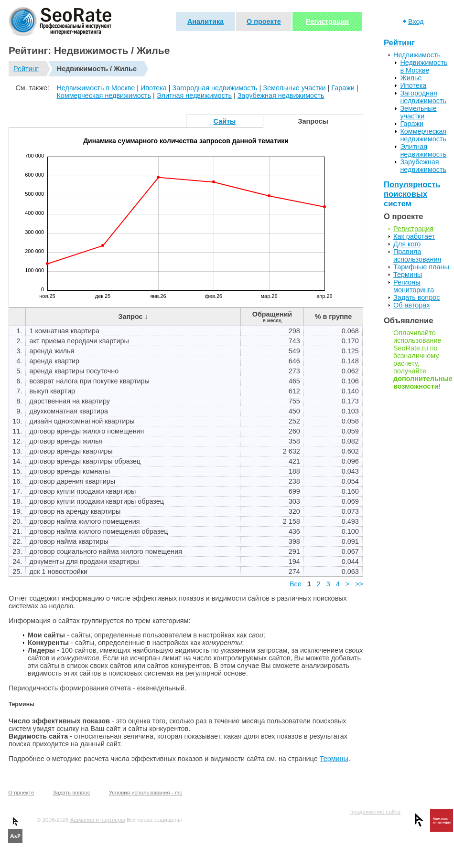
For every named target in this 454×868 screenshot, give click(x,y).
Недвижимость (417, 55)
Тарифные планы (421, 267)
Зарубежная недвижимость (281, 95)
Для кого (407, 244)
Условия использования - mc (146, 793)
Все (296, 584)
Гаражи (343, 88)
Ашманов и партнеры (97, 820)
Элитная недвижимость (194, 95)
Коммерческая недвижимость (104, 95)
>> (359, 584)
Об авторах (411, 305)
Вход (416, 21)
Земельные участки (294, 88)
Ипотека (154, 88)
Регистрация (327, 21)
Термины (334, 759)
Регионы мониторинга (414, 286)
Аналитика (205, 21)
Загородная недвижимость (215, 88)
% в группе (334, 317)
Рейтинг (26, 69)
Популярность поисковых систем (412, 194)
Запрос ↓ (133, 317)
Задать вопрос (416, 297)
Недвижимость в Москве (96, 88)
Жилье (411, 78)
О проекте (264, 21)
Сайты (225, 121)
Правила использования (417, 255)
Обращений (272, 317)
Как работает (414, 236)
